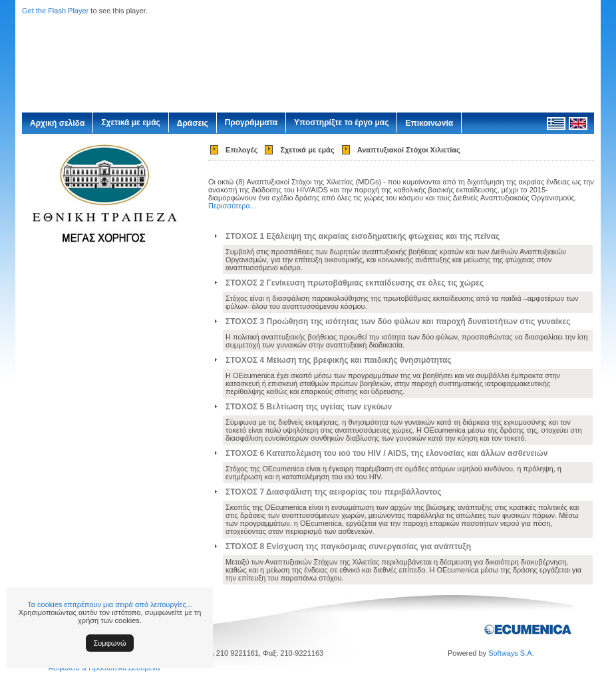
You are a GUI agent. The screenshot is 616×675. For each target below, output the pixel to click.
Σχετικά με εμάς (131, 122)
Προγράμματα (251, 122)
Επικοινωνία (429, 123)
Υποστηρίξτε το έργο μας (341, 122)
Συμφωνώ (110, 643)
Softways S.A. (511, 653)
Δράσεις (193, 123)
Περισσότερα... (232, 206)
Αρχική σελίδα (57, 123)
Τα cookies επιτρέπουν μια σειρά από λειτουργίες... (110, 604)
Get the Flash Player (55, 11)
